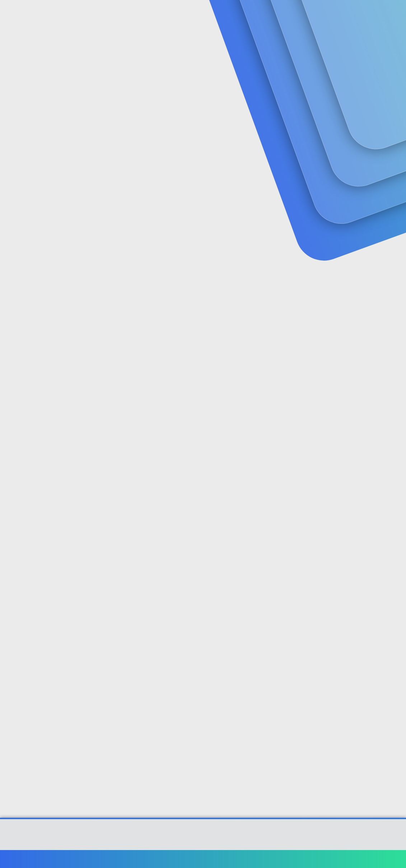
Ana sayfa (377, 859)
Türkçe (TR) (23, 859)
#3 (395, 363)
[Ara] (289, 14)
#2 (394, 268)
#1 (395, 173)
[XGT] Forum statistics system (203, 843)
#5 (394, 561)
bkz (385, 475)
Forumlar (147, 15)
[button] (170, 15)
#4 (394, 458)
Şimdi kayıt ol (370, 56)
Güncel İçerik (197, 15)
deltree (16, 158)
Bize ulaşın (233, 859)
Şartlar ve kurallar (272, 859)
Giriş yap (320, 56)
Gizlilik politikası (318, 859)
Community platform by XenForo (203, 838)
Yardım (351, 859)
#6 (394, 656)
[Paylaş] (385, 173)
